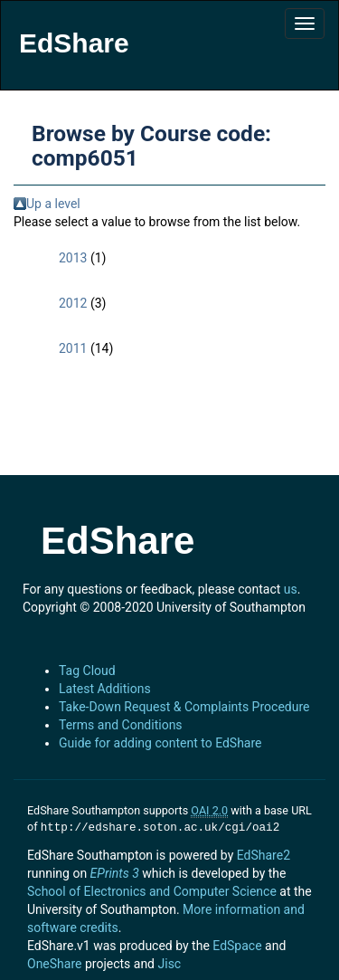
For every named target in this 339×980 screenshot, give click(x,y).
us (291, 589)
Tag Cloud (87, 671)
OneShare (54, 962)
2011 (73, 348)
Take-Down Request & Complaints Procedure (184, 707)
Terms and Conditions (121, 725)
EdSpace (237, 944)
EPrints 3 (115, 871)
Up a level (53, 204)
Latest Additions (105, 689)
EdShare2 (264, 853)
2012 (73, 303)
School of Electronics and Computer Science (152, 890)
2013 (73, 258)
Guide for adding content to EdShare (160, 743)
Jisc (170, 962)
